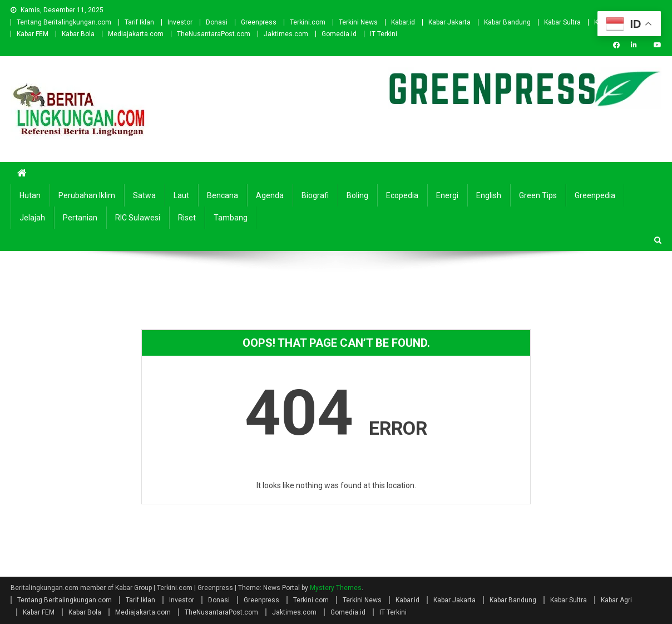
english (489, 195)
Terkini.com (308, 22)
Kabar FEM (33, 34)
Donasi (217, 22)
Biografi (315, 195)
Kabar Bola (78, 34)
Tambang (231, 218)
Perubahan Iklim (87, 195)
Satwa (144, 195)
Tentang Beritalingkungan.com (64, 22)
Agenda (270, 195)
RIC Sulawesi (138, 218)
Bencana (223, 195)
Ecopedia (402, 195)
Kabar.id (403, 22)
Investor (180, 22)
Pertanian (80, 218)
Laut (181, 195)
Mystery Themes (336, 588)
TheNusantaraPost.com (214, 34)
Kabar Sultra (562, 22)
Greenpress (259, 22)
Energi (447, 195)
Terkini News (358, 22)
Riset (187, 218)
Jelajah (32, 218)
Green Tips (538, 195)
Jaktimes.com (286, 34)
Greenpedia (595, 195)
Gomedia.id (339, 34)
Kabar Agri (616, 600)
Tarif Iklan (139, 22)
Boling (357, 195)
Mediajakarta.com (136, 34)
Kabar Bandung (507, 22)
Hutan (30, 195)
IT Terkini (384, 34)
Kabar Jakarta (449, 22)
